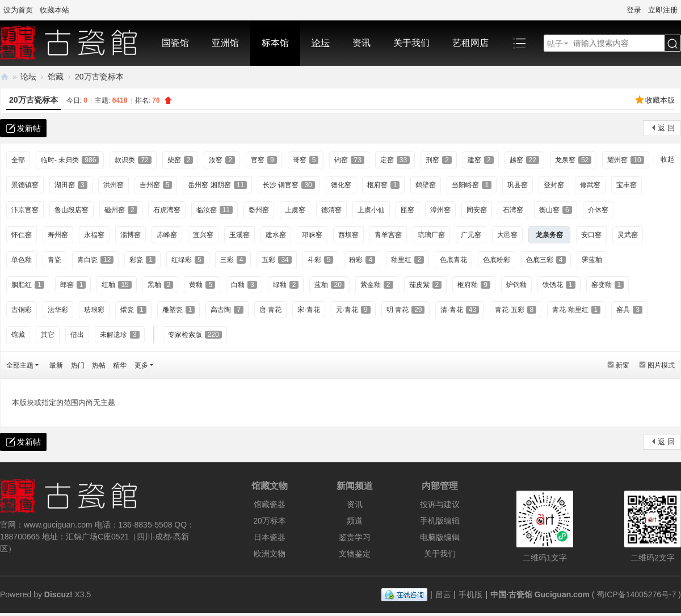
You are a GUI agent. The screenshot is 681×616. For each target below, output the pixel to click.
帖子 (555, 44)
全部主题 (20, 365)
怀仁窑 (22, 235)
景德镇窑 (25, 185)
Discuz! (58, 594)
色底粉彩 (497, 260)
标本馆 (275, 43)
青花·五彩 (516, 310)
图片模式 (661, 365)
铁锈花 (559, 285)
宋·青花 (308, 310)
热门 (78, 365)
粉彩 (362, 260)
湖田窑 (71, 185)
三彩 (233, 260)
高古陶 (227, 310)
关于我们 (411, 43)
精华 (120, 365)
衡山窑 (556, 210)
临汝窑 (215, 210)
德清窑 (331, 210)
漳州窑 (440, 210)
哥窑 (306, 160)
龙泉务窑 (549, 235)
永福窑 (94, 235)
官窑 (264, 160)
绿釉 (286, 285)
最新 (56, 365)
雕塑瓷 (179, 310)
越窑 (524, 160)
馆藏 (56, 77)
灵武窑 (628, 235)
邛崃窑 (312, 235)
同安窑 (477, 210)
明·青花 (406, 310)
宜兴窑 (203, 235)
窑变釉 (608, 285)
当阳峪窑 (472, 185)
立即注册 (663, 10)
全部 (18, 160)
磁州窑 (121, 210)
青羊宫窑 (388, 235)
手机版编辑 (440, 521)
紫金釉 (377, 285)
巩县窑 (518, 185)
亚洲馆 (225, 43)
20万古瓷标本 (99, 77)
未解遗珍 (120, 335)
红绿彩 (188, 260)
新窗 (623, 365)
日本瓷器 (270, 537)
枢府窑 (384, 185)
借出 (77, 335)
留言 (443, 594)
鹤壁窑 (426, 185)
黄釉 (202, 285)
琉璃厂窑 (431, 235)
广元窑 (471, 235)
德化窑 (341, 185)
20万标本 (270, 521)
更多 (141, 365)
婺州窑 (259, 210)
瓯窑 (407, 210)
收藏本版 (660, 100)
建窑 (481, 160)
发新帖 (29, 128)
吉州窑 (156, 185)
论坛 (321, 43)
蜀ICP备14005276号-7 (636, 594)
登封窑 (554, 185)
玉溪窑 (239, 235)
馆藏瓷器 (270, 504)
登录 (634, 10)
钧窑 (349, 160)
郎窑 (73, 285)
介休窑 (598, 210)
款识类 (133, 160)
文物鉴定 (355, 554)
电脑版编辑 (440, 537)
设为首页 (18, 10)
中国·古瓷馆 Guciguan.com (540, 594)
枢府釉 (474, 285)
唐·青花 (270, 310)
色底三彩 (546, 260)
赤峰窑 (167, 235)
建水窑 (276, 235)
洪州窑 (113, 185)
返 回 (666, 128)
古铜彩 (22, 310)
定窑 (395, 160)
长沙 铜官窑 (289, 185)
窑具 (629, 310)
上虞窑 (295, 210)
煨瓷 (133, 310)
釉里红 (407, 260)
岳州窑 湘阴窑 (217, 185)
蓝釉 (329, 285)
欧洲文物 (270, 554)
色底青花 (453, 260)
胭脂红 (28, 285)
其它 (48, 335)
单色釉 (22, 260)
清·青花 (460, 310)
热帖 (99, 365)
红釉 (116, 285)
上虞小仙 (371, 210)
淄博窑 (131, 235)
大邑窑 (507, 235)
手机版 (470, 594)
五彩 (276, 260)
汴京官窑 (25, 210)
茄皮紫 (426, 285)
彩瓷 (142, 260)
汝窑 (222, 160)
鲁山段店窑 (72, 210)
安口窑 (591, 235)
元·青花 (353, 310)
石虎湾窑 (167, 210)
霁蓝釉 (592, 260)
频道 (355, 521)
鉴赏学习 (355, 537)
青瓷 (54, 260)
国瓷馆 (175, 43)
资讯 (361, 43)
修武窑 (590, 185)
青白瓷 (95, 260)
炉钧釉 (516, 285)
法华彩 (58, 310)
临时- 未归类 (70, 160)
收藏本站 (54, 10)
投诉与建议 (440, 504)
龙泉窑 (573, 160)
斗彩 (321, 260)
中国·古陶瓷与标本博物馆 (5, 77)
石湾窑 (513, 210)
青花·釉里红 (576, 310)
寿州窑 (58, 235)
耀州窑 (625, 160)
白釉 (244, 285)
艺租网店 (470, 43)
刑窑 (439, 160)
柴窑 (180, 160)
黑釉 (161, 285)
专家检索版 (195, 335)
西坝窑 (348, 235)
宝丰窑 (627, 185)
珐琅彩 (94, 310)
